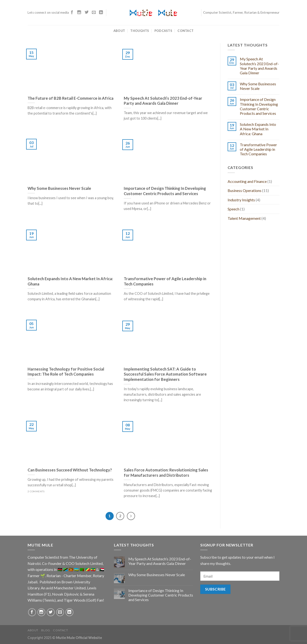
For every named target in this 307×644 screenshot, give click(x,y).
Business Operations (245, 190)
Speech (233, 209)
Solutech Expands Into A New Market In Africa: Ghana (258, 129)
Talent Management (244, 218)
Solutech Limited (89, 563)
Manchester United (70, 588)
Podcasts (163, 31)
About (119, 31)
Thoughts (140, 31)
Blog (46, 630)
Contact (186, 31)
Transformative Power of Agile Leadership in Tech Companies (258, 149)
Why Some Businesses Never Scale (258, 86)
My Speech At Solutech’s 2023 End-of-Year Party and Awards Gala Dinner (259, 66)
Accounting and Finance (247, 181)
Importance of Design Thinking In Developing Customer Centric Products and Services (259, 106)
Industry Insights (241, 200)
